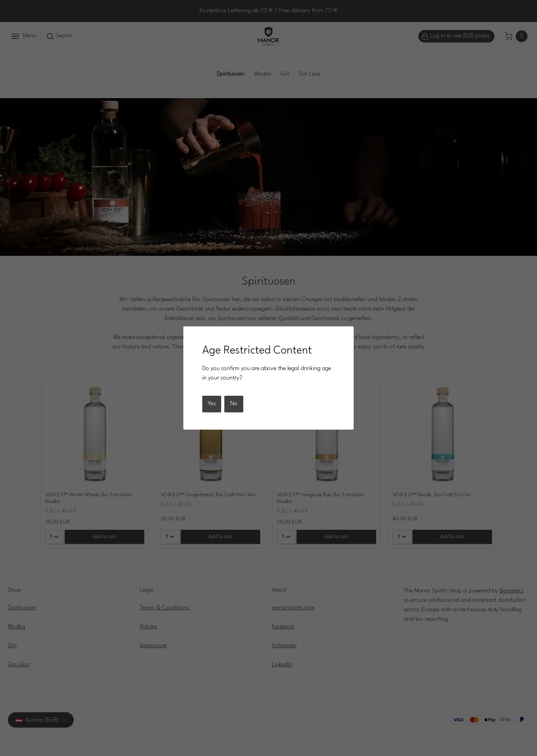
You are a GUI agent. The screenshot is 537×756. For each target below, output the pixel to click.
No (234, 404)
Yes (212, 404)
